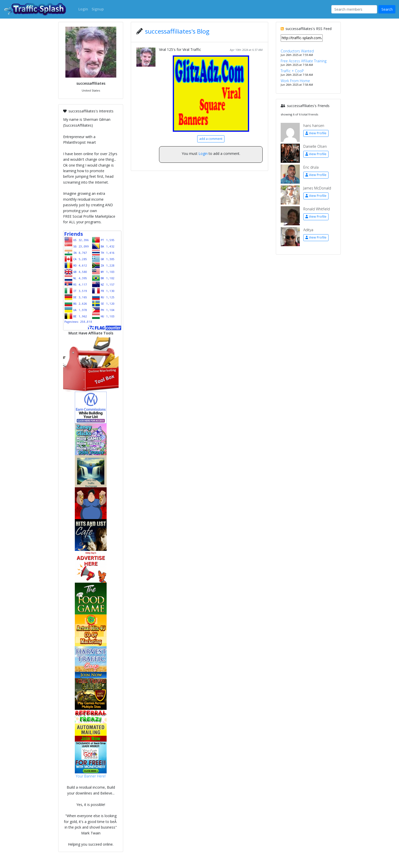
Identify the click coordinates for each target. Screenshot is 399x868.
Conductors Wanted (297, 51)
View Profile (316, 133)
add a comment (211, 139)
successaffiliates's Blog (177, 31)
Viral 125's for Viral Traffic (180, 49)
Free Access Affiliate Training (304, 61)
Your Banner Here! (91, 776)
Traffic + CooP (292, 71)
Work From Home (295, 81)
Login (203, 153)
